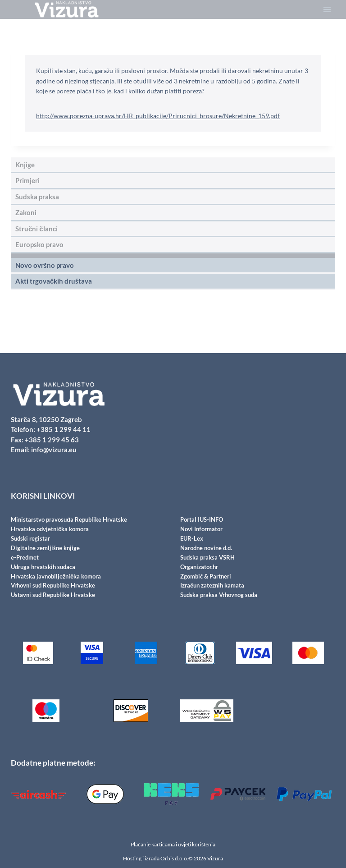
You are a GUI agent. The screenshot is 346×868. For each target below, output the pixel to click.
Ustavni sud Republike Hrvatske (53, 595)
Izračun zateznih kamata (212, 586)
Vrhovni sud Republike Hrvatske (53, 586)
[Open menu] (327, 10)
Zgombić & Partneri (206, 577)
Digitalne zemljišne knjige (45, 550)
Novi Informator (201, 532)
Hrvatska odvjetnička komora (50, 532)
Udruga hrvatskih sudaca (43, 568)
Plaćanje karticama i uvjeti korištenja (173, 844)
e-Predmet (25, 559)
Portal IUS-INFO (202, 523)
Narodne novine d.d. (206, 550)
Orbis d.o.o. (174, 858)
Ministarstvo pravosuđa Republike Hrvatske (69, 523)
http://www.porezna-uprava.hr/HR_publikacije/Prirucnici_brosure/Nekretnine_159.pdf (158, 116)
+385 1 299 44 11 (64, 433)
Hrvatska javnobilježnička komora (56, 577)
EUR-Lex (192, 541)
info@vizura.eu (54, 453)
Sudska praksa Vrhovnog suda (219, 595)
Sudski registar (30, 541)
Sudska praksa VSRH (207, 559)
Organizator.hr (199, 568)
